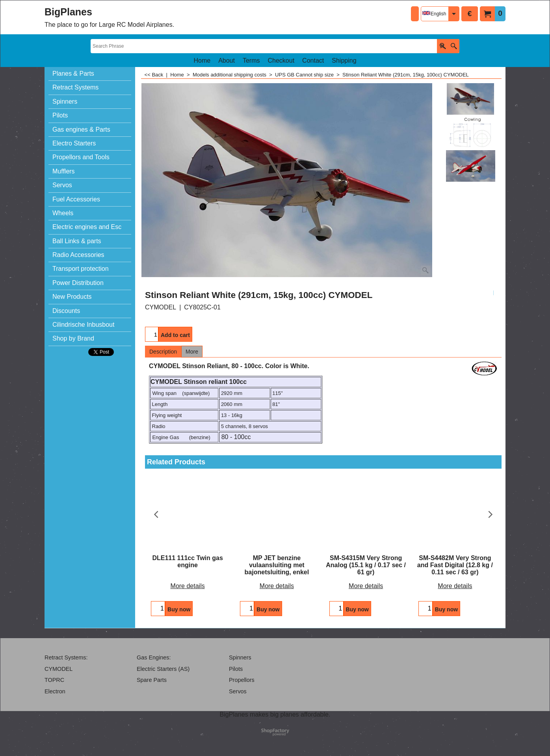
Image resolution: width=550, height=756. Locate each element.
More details (188, 586)
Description (163, 352)
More (192, 352)
